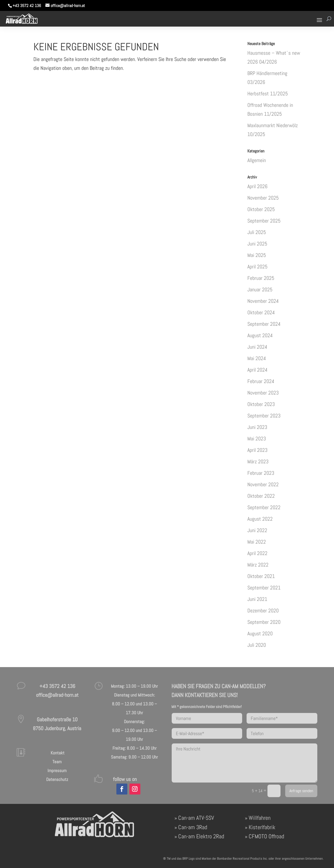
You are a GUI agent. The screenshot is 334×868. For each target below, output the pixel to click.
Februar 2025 (261, 278)
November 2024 (263, 301)
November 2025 (263, 198)
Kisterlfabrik (262, 827)
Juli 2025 (257, 232)
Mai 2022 (257, 542)
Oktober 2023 (261, 404)
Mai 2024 (257, 358)
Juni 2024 (257, 347)
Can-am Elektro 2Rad (201, 836)
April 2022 (257, 553)
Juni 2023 (257, 427)
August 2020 (260, 633)
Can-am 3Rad (193, 827)
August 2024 (260, 335)
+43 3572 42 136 (27, 6)
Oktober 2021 (261, 576)
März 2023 (258, 461)
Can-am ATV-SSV (196, 818)
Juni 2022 (257, 530)
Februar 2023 (261, 473)
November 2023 (263, 393)
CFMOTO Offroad (266, 836)
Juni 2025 (257, 244)
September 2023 (264, 416)
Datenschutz (57, 779)
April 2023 (257, 450)
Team (57, 762)
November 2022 (263, 484)
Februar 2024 (261, 381)
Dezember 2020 (263, 611)
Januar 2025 (260, 290)
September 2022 (264, 507)
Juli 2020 (257, 645)
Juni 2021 (257, 599)
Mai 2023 (257, 439)
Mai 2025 (257, 255)
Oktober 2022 (261, 496)
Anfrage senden (301, 791)
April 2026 (257, 186)
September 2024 (264, 324)
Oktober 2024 (261, 312)
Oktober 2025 (261, 209)
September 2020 (264, 622)
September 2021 (264, 588)
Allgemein (257, 160)
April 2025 (257, 267)
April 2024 (257, 370)
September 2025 (264, 221)
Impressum (57, 771)
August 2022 (260, 519)
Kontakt (57, 753)
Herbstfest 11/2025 (268, 94)
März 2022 (258, 565)
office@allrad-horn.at (57, 695)
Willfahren (260, 818)
